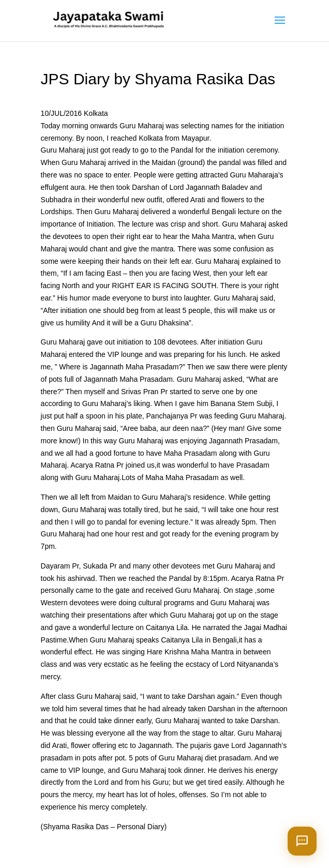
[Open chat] (302, 841)
